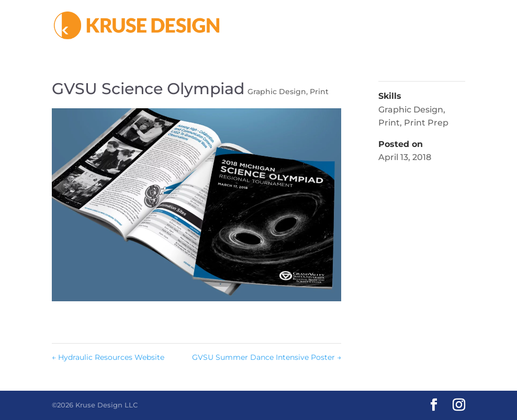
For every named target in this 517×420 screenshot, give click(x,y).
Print (319, 92)
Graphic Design (277, 92)
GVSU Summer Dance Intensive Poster (267, 357)
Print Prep (426, 123)
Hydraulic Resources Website (108, 357)
